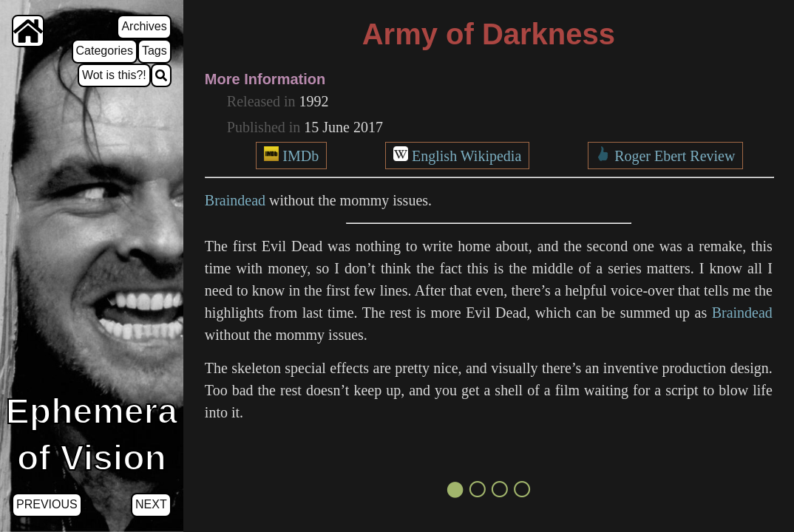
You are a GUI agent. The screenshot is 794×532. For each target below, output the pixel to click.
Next (151, 504)
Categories (105, 51)
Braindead (235, 200)
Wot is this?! (114, 75)
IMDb (301, 156)
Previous (47, 504)
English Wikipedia (466, 156)
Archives (144, 26)
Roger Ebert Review (675, 156)
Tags (155, 51)
